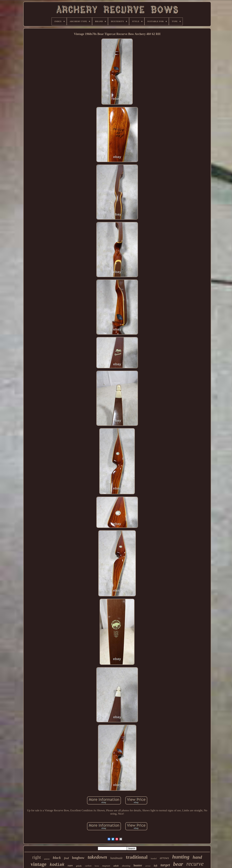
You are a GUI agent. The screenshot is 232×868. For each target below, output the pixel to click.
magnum (106, 866)
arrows (164, 858)
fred (66, 858)
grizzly (79, 866)
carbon (88, 866)
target (165, 865)
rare (70, 865)
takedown (97, 857)
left (156, 866)
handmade (116, 858)
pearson (47, 859)
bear (178, 864)
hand (197, 857)
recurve (195, 864)
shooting (126, 866)
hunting (181, 857)
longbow (78, 858)
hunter (138, 865)
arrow (148, 866)
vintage (38, 864)
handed (154, 859)
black (57, 858)
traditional (137, 857)
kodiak (57, 865)
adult (116, 866)
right (37, 857)
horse (97, 866)
